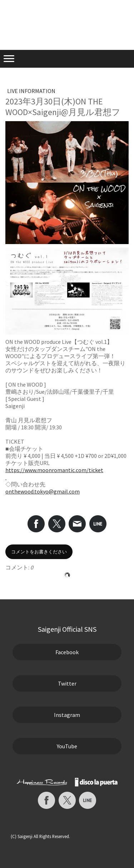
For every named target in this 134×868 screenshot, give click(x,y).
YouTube (67, 746)
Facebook (67, 652)
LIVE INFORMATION (31, 91)
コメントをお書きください (39, 552)
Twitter (67, 683)
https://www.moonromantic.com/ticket (54, 470)
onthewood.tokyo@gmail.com (43, 491)
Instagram (67, 715)
